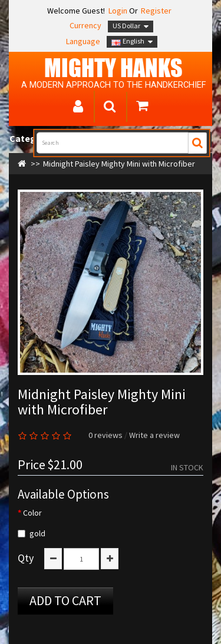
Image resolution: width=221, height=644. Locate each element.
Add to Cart (65, 600)
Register (156, 11)
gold (32, 533)
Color (32, 513)
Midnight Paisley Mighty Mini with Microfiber (119, 164)
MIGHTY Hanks (113, 68)
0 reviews (105, 435)
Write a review (154, 435)
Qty (26, 558)
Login (117, 11)
